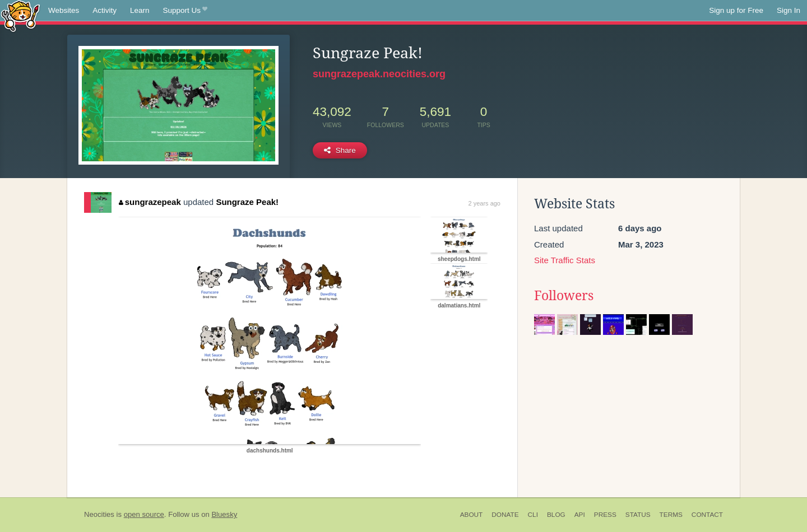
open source (144, 514)
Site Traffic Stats (565, 260)
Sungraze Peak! (247, 202)
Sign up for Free (736, 10)
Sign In (789, 10)
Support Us (185, 11)
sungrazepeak (150, 202)
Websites (64, 10)
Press (605, 515)
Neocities (99, 514)
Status (638, 515)
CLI (533, 515)
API (580, 515)
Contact (707, 515)
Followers (564, 296)
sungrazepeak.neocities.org (379, 74)
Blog (556, 515)
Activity (105, 10)
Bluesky (224, 514)
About (472, 515)
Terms (671, 515)
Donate (505, 515)
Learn (140, 10)
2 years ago (484, 203)
